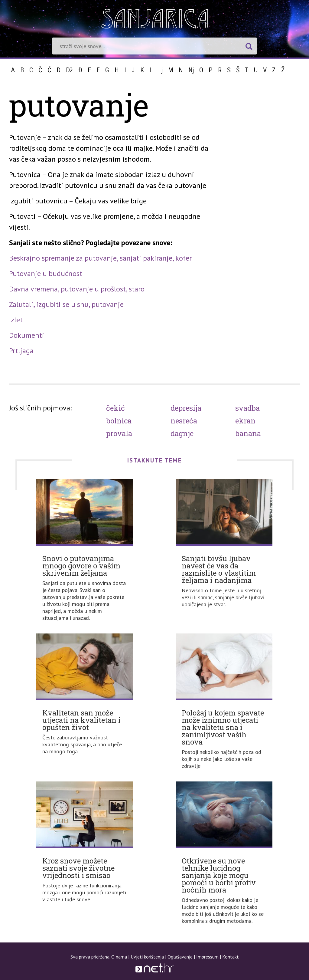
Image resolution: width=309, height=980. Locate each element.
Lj (160, 70)
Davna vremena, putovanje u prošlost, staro (77, 289)
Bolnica (119, 421)
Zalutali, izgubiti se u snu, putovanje (66, 304)
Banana (248, 433)
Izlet (16, 320)
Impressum (207, 957)
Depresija (186, 408)
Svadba (247, 408)
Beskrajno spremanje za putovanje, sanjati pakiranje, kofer (100, 258)
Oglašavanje (180, 957)
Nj (191, 70)
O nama (119, 957)
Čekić (115, 408)
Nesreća (184, 421)
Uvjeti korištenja (147, 957)
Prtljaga (21, 351)
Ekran (245, 421)
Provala (119, 433)
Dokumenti (27, 335)
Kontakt (231, 957)
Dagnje (182, 433)
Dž (69, 70)
